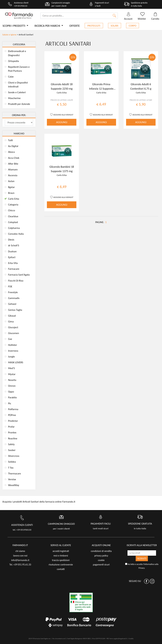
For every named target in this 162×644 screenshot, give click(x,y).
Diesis (11, 240)
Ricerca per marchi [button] (48, 26)
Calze (11, 77)
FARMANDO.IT (20, 545)
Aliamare (13, 170)
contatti (61, 569)
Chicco (12, 210)
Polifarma (13, 409)
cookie (101, 560)
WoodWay (13, 485)
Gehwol (12, 304)
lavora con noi (20, 556)
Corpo (133, 26)
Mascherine (14, 98)
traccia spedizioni (61, 560)
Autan (11, 181)
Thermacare (14, 474)
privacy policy (101, 556)
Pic (10, 403)
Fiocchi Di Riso (16, 281)
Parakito (12, 397)
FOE (10, 286)
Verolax (12, 479)
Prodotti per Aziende (19, 104)
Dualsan (12, 251)
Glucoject (13, 327)
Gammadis (14, 298)
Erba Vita (13, 263)
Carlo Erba (13, 199)
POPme (12, 415)
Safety (11, 444)
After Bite (13, 164)
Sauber (12, 450)
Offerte (74, 26)
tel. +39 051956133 (22, 530)
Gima (11, 322)
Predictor (13, 421)
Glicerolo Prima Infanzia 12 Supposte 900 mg (101, 88)
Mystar (12, 374)
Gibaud (12, 316)
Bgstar (11, 187)
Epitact (12, 257)
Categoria (13, 205)
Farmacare (14, 269)
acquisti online (101, 545)
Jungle (11, 357)
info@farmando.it (20, 560)
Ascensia (13, 175)
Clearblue (13, 216)
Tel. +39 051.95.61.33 (20, 565)
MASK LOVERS (16, 362)
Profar (11, 427)
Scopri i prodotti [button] (14, 26)
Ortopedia (13, 61)
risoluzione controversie (61, 565)
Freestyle (13, 292)
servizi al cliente (61, 545)
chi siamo (20, 551)
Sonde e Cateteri (17, 92)
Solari (115, 26)
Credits (131, 639)
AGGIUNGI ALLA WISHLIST (63, 115)
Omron (12, 386)
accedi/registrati (61, 551)
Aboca (11, 152)
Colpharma (14, 228)
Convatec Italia (16, 234)
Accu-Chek (14, 158)
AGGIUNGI (62, 122)
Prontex (12, 433)
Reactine (13, 438)
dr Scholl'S (13, 245)
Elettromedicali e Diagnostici (17, 53)
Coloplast (13, 222)
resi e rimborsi (61, 556)
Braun (11, 193)
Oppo (11, 392)
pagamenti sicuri (101, 565)
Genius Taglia (15, 310)
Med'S (11, 368)
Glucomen (13, 333)
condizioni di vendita (101, 551)
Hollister (12, 345)
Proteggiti (94, 26)
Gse (10, 339)
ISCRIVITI (142, 558)
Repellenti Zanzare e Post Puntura (19, 69)
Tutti (10, 140)
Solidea (12, 462)
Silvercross (14, 456)
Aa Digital (13, 146)
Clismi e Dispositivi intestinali (18, 85)
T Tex (11, 468)
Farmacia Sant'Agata (19, 275)
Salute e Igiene (9, 35)
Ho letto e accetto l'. (142, 566)
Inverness (13, 351)
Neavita (12, 380)
